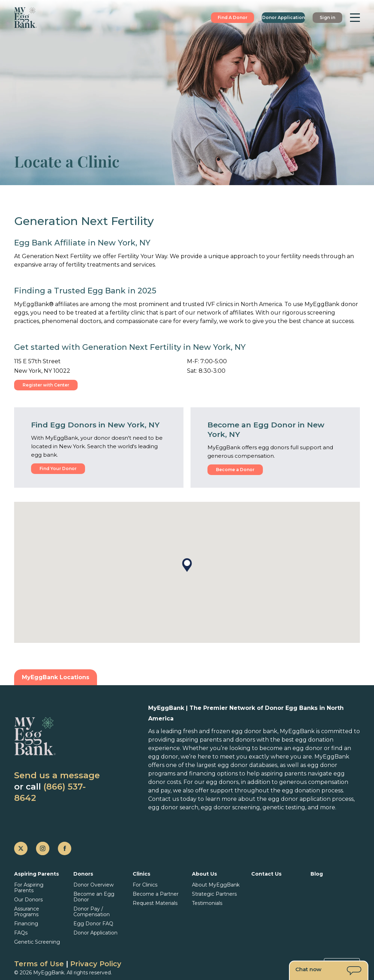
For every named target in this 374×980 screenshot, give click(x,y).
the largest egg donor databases (231, 765)
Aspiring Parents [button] (37, 874)
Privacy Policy (96, 964)
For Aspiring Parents (29, 888)
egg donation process (312, 790)
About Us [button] (204, 874)
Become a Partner (156, 894)
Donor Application (283, 17)
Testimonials (207, 903)
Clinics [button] (141, 874)
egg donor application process (311, 799)
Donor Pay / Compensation (92, 912)
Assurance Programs (27, 912)
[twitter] (21, 848)
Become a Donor (235, 470)
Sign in (327, 17)
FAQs (21, 933)
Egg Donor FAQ (93, 924)
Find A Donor (233, 17)
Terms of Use (39, 964)
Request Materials (155, 903)
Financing (26, 924)
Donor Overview (93, 885)
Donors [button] (83, 874)
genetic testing (284, 807)
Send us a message (57, 775)
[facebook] (65, 848)
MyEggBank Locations (56, 677)
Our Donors (28, 900)
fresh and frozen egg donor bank (230, 731)
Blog (317, 874)
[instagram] (43, 848)
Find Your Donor (58, 468)
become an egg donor (291, 748)
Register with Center (46, 385)
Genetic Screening (37, 942)
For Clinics (145, 885)
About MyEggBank (216, 885)
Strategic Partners (214, 894)
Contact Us (266, 874)
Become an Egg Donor (94, 897)
